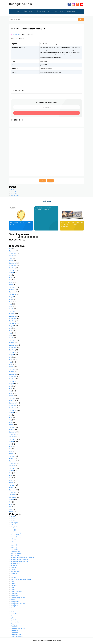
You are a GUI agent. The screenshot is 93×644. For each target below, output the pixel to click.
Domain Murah (16, 537)
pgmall (13, 590)
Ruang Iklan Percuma (18, 604)
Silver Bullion (15, 614)
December (12, 251)
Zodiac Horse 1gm (17, 637)
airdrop (13, 521)
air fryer (13, 519)
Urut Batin (14, 631)
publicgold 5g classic (18, 598)
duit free (14, 539)
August (11, 273)
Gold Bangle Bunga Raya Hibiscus (22, 558)
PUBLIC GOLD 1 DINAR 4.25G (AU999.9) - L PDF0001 (44, 209)
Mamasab (14, 578)
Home (18, 11)
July (10, 276)
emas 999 (14, 548)
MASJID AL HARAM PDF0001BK (21, 580)
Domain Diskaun (16, 535)
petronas (14, 586)
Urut (12, 624)
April (11, 259)
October (12, 256)
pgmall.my (14, 594)
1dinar (13, 517)
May (10, 249)
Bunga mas (14, 527)
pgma (13, 588)
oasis (12, 582)
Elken (12, 542)
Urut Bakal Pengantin (18, 629)
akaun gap (14, 523)
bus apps (14, 529)
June (11, 278)
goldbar (13, 568)
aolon (13, 525)
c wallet (13, 531)
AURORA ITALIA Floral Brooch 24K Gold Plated (20, 224)
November (13, 254)
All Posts (14, 194)
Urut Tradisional (16, 635)
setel (12, 610)
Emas (12, 543)
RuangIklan (14, 606)
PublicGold (14, 596)
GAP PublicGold (16, 554)
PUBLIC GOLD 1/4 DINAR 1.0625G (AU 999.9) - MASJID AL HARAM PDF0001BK (72, 225)
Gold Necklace (16, 564)
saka (12, 608)
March (11, 261)
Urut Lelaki (14, 633)
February (12, 288)
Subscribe (47, 113)
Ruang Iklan (15, 602)
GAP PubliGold (16, 556)
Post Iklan (14, 192)
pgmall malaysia (16, 592)
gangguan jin (15, 552)
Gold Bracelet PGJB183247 (20, 562)
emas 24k (14, 545)
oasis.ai (13, 584)
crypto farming (16, 533)
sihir (12, 612)
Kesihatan (14, 574)
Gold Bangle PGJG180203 (19, 560)
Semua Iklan (15, 196)
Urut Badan (15, 626)
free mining (15, 550)
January (12, 290)
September (13, 271)
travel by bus (15, 622)
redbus (13, 600)
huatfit (13, 570)
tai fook (13, 620)
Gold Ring (14, 566)
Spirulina (14, 618)
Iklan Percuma (15, 572)
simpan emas (15, 616)
